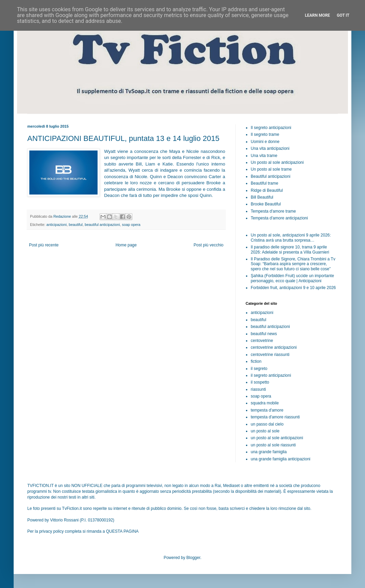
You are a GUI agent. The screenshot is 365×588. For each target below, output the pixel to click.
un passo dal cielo (267, 424)
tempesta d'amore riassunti (275, 417)
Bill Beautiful (262, 197)
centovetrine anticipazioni (274, 347)
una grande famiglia (269, 452)
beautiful (76, 225)
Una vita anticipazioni (270, 148)
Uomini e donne (265, 142)
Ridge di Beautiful (267, 190)
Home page (126, 245)
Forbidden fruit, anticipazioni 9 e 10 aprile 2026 (293, 288)
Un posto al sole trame (271, 169)
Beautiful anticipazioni (271, 176)
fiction (256, 361)
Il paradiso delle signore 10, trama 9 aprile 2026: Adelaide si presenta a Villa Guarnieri (290, 249)
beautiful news (264, 334)
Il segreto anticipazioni (271, 128)
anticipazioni (56, 225)
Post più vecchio (209, 245)
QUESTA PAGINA (122, 531)
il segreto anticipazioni (271, 375)
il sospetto (260, 382)
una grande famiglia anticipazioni (281, 459)
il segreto (259, 369)
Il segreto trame (265, 134)
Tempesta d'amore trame (273, 211)
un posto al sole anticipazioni (277, 438)
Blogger (193, 558)
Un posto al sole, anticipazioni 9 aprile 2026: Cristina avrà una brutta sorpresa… (291, 238)
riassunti (258, 389)
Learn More (318, 15)
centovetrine (262, 341)
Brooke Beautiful (266, 204)
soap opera (131, 225)
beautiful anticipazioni (102, 225)
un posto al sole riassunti (273, 445)
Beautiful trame (265, 183)
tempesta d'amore (267, 410)
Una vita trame (264, 156)
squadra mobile (265, 403)
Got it (343, 15)
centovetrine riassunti (270, 355)
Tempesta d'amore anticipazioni (279, 218)
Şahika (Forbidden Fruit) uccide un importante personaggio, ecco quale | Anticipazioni (292, 278)
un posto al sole (265, 431)
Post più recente (44, 245)
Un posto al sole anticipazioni (277, 162)
